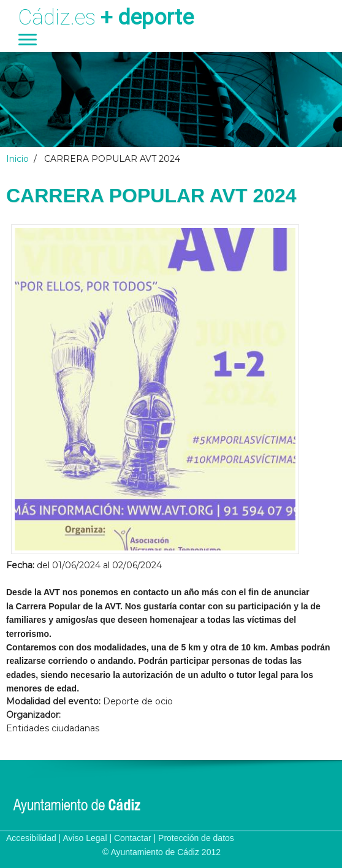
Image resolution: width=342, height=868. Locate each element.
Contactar (133, 838)
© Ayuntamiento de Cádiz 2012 (161, 852)
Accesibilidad (31, 838)
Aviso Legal (85, 838)
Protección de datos (196, 838)
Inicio (17, 159)
